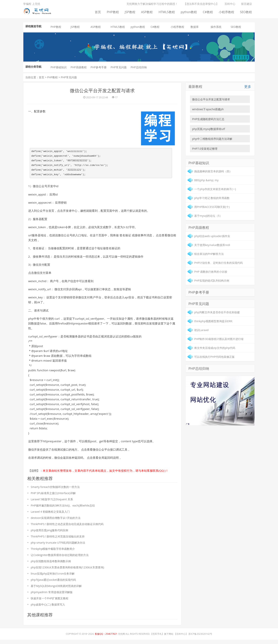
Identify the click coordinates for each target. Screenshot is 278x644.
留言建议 (247, 4)
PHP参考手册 (99, 67)
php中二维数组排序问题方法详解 (212, 139)
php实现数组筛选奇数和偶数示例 (51, 565)
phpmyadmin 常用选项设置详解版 (52, 596)
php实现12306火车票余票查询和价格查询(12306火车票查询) (67, 571)
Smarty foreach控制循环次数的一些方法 (55, 491)
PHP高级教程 (78, 67)
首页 (98, 12)
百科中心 (230, 4)
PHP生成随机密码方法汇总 (208, 119)
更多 (248, 86)
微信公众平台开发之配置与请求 (211, 99)
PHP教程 (113, 12)
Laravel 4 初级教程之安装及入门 (50, 515)
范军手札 (157, 638)
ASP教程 (147, 12)
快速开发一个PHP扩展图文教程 (50, 602)
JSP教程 (130, 12)
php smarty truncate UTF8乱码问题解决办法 (58, 546)
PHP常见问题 (119, 67)
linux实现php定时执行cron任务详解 (53, 577)
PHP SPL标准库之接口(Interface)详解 (53, 497)
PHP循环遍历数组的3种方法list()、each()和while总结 (63, 509)
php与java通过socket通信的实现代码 (53, 584)
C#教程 (208, 12)
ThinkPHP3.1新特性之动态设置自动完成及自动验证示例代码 (67, 528)
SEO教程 (246, 12)
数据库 (195, 27)
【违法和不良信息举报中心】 (201, 4)
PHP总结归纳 (139, 67)
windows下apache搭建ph (208, 109)
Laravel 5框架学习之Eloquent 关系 (52, 503)
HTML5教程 (167, 12)
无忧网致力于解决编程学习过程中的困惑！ (152, 4)
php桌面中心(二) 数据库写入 (48, 608)
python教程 (189, 12)
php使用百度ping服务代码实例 (49, 534)
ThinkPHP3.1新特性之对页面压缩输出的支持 (58, 540)
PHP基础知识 (59, 67)
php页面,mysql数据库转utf (208, 129)
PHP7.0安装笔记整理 (205, 149)
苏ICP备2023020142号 (200, 638)
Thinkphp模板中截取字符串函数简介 (53, 553)
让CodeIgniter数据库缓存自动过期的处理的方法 (60, 559)
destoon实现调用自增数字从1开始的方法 (56, 522)
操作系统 (216, 27)
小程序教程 (226, 12)
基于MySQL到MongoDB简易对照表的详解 (56, 590)
